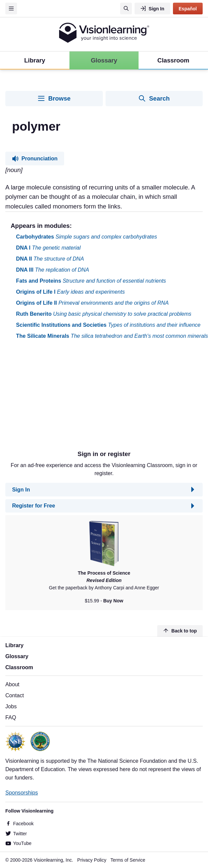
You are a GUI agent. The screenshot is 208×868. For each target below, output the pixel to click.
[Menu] (11, 9)
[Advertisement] (97, 397)
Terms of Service (128, 860)
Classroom (19, 667)
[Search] (126, 9)
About (12, 684)
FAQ (11, 717)
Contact (15, 695)
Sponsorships (22, 792)
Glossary (17, 656)
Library (15, 645)
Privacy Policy (92, 860)
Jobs (11, 706)
